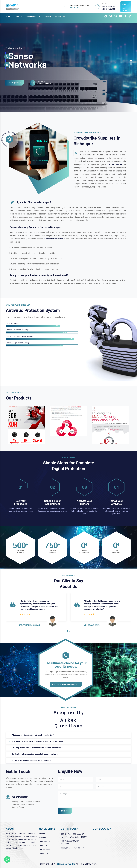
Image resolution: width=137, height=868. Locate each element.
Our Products (32, 16)
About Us (18, 16)
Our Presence (44, 841)
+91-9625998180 (108, 6)
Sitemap (48, 16)
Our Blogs (43, 845)
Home (8, 16)
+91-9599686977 (108, 9)
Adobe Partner (116, 164)
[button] (67, 631)
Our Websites (44, 849)
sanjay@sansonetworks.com (72, 848)
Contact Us (60, 16)
